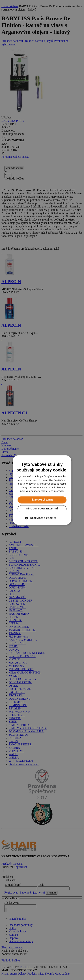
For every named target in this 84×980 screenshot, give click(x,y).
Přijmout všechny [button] (42, 500)
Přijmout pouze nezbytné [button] (42, 509)
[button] (42, 518)
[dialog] (42, 490)
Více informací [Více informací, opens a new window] (56, 491)
